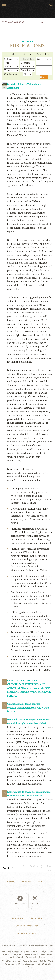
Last (49, 870)
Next (48, 866)
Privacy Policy (36, 918)
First (25, 866)
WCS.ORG (42, 882)
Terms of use (17, 918)
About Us (27, 41)
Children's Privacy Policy (27, 926)
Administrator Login (27, 933)
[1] (42, 866)
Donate (10, 882)
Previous (34, 866)
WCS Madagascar (13, 22)
